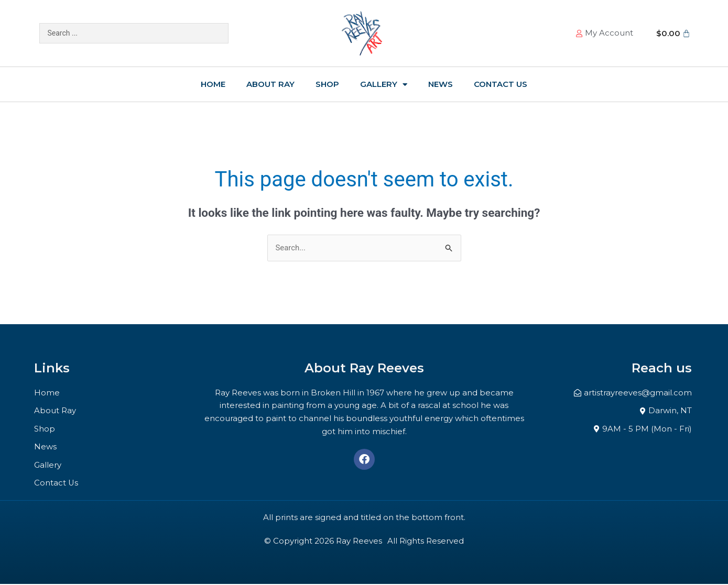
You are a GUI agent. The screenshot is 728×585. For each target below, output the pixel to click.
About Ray (270, 84)
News (441, 84)
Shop (327, 84)
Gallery (384, 85)
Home (213, 84)
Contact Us (501, 84)
